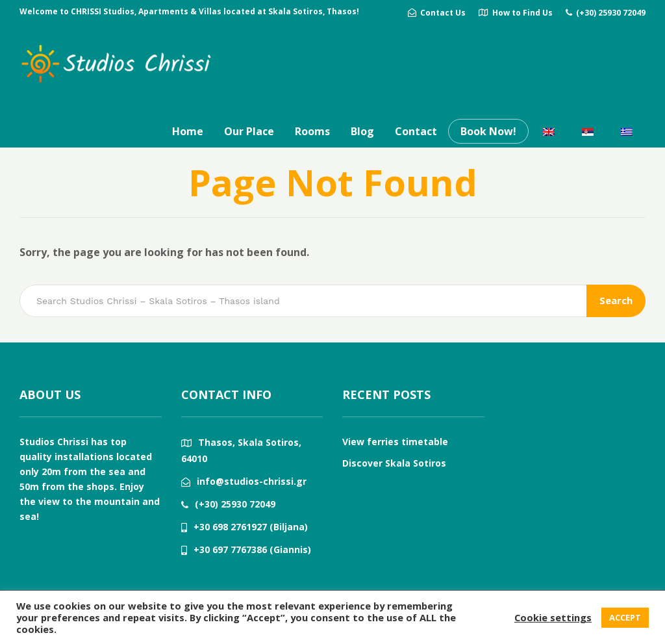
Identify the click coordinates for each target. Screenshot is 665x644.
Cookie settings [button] (553, 617)
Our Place (249, 131)
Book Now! (488, 131)
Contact (416, 131)
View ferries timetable (395, 442)
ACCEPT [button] (625, 617)
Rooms (312, 131)
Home (188, 131)
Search (616, 300)
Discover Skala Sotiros (394, 463)
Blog (362, 131)
